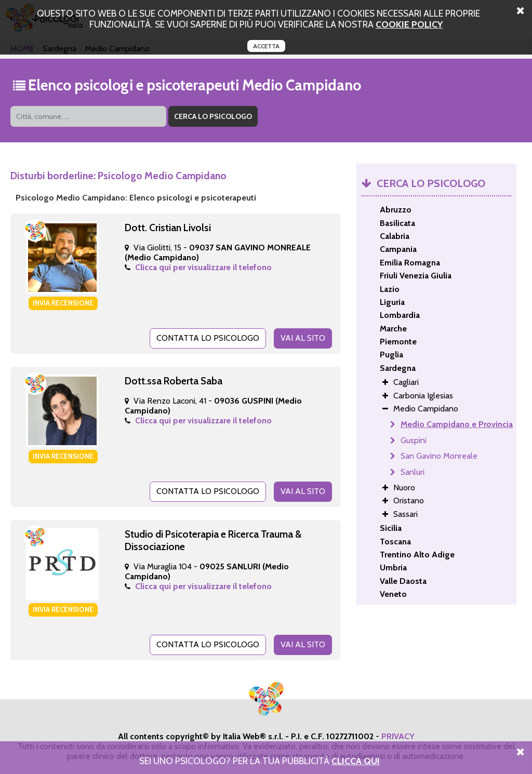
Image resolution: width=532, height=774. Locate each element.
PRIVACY (398, 736)
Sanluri (413, 472)
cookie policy (409, 24)
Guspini (414, 440)
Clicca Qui (356, 761)
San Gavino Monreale (439, 456)
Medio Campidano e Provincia (457, 424)
